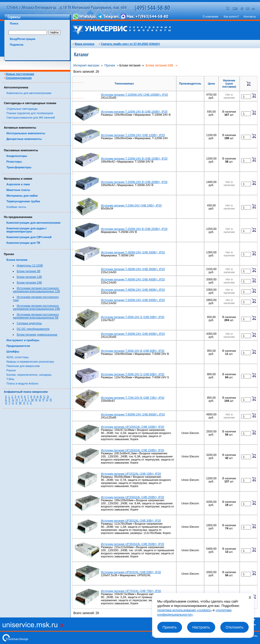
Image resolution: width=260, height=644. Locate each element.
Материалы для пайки (22, 196)
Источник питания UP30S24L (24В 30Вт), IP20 (131, 521)
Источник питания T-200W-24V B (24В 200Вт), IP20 (134, 182)
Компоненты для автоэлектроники (29, 93)
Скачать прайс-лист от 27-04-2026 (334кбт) (130, 44)
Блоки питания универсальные (37, 334)
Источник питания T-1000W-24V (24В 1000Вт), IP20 (134, 95)
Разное (11, 370)
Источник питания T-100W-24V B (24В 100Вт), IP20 (134, 112)
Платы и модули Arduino (22, 383)
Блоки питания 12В (29, 277)
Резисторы (14, 162)
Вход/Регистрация (23, 39)
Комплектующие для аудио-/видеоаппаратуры (27, 230)
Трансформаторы (19, 167)
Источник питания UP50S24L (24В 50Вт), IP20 (131, 572)
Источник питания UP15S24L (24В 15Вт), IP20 (131, 474)
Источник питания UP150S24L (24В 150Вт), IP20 (132, 450)
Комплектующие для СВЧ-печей (29, 237)
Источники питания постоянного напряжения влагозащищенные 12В (36, 290)
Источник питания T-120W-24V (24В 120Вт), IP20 (133, 135)
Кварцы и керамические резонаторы (30, 362)
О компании (210, 16)
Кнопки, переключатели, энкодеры (29, 375)
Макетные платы (18, 190)
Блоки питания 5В (29, 271)
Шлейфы (13, 352)
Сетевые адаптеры (29, 323)
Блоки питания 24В (29, 282)
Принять (170, 627)
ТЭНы (10, 379)
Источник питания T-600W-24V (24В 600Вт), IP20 (133, 334)
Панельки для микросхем (23, 366)
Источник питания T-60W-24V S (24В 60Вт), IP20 (133, 374)
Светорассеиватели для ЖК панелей (31, 118)
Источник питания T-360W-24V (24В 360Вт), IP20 (133, 269)
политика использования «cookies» (185, 610)
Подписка (17, 45)
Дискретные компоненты (24, 139)
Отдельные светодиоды (22, 109)
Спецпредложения (19, 78)
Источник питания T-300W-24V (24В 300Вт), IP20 (133, 252)
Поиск (14, 23)
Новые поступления (20, 74)
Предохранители (18, 346)
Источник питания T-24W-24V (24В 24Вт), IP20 (131, 205)
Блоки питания (17, 260)
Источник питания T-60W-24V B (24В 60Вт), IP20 (133, 351)
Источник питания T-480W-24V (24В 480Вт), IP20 (133, 290)
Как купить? (231, 16)
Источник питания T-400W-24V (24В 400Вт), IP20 (133, 279)
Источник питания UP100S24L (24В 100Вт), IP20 (132, 427)
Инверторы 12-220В (30, 265)
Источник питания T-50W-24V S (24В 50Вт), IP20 (133, 317)
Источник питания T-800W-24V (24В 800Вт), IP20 (133, 414)
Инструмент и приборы (23, 340)
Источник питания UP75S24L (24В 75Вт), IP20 (131, 591)
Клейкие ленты (16, 207)
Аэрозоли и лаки (18, 184)
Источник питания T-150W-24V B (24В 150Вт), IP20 (134, 158)
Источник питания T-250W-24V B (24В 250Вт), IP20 (134, 229)
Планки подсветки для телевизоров (30, 113)
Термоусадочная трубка (23, 201)
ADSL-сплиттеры (18, 357)
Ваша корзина (84, 44)
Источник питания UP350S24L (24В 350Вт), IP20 (132, 544)
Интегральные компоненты (26, 133)
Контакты (250, 16)
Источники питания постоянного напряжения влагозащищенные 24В (36, 307)
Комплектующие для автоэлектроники (33, 223)
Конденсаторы (17, 156)
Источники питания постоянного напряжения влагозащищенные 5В (36, 316)
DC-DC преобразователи (33, 329)
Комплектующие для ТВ (23, 243)
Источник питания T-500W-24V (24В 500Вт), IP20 (133, 300)
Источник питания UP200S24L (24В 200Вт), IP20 (132, 497)
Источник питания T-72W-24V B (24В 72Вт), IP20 (133, 398)
